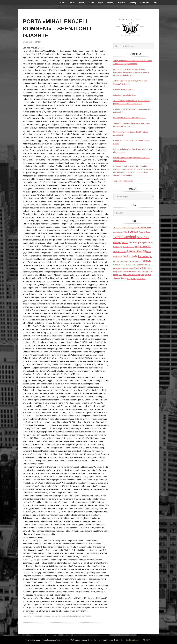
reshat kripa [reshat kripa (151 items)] (145, 272)
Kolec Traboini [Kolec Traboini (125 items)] (137, 261)
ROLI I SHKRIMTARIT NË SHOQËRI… (129, 118)
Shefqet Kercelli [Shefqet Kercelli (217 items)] (130, 275)
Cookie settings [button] (132, 640)
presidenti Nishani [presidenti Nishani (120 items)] (128, 268)
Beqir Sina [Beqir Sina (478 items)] (143, 237)
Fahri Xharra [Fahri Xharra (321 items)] (120, 251)
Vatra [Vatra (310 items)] (134, 279)
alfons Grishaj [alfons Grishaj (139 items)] (128, 228)
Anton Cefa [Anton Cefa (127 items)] (137, 228)
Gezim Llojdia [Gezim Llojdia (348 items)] (130, 256)
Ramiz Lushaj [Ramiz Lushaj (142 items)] (135, 272)
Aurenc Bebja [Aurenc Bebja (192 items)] (145, 232)
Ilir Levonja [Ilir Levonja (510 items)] (145, 256)
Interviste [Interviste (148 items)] (117, 261)
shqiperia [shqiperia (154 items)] (141, 275)
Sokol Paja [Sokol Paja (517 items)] (120, 278)
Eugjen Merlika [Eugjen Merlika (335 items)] (143, 246)
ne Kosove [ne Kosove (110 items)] (151, 265)
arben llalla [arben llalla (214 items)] (146, 228)
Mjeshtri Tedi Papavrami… (124, 89)
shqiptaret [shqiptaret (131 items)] (148, 275)
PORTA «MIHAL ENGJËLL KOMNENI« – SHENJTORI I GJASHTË (60, 28)
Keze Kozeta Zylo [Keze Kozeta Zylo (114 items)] (126, 261)
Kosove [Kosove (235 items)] (117, 265)
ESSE (36, 614)
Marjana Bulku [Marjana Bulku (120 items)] (125, 265)
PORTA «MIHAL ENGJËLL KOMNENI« (65, 616)
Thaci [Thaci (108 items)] (129, 279)
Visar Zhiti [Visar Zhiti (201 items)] (141, 279)
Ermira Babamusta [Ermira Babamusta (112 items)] (129, 247)
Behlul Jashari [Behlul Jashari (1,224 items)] (125, 237)
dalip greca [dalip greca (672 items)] (121, 242)
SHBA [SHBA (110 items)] (120, 275)
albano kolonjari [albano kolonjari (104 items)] (118, 228)
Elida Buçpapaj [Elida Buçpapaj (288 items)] (136, 242)
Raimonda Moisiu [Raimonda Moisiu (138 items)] (124, 272)
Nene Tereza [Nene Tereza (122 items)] (117, 268)
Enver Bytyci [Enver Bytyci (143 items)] (118, 247)
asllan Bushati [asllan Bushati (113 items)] (118, 232)
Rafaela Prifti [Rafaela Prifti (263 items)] (140, 268)
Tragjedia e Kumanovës (123, 181)
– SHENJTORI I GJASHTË (43, 616)
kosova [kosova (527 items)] (146, 261)
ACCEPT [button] (146, 640)
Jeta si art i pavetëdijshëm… (125, 95)
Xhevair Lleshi (85, 616)
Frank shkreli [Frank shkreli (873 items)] (136, 251)
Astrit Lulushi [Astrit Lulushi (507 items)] (131, 232)
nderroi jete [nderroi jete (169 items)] (142, 265)
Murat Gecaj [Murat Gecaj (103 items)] (134, 265)
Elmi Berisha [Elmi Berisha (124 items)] (148, 243)
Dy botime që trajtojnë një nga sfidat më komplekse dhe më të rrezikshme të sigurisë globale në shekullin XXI (131, 72)
